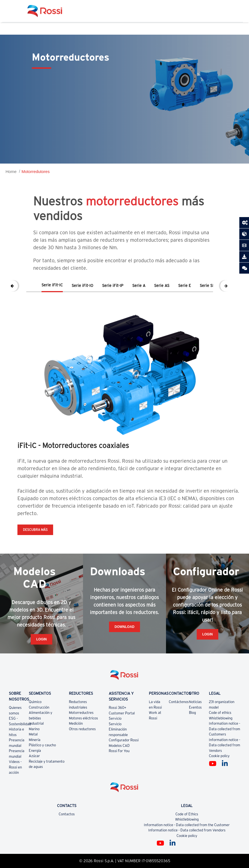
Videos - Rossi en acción (15, 767)
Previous (12, 286)
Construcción (39, 707)
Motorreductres (81, 713)
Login (41, 639)
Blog (192, 713)
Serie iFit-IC (52, 285)
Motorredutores (36, 171)
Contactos (67, 814)
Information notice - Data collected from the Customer (187, 825)
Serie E (185, 286)
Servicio (115, 718)
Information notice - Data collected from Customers (225, 729)
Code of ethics (220, 713)
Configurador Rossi (124, 740)
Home (11, 171)
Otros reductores (82, 729)
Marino (34, 729)
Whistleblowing (221, 718)
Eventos (195, 707)
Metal (33, 734)
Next (226, 286)
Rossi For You (119, 751)
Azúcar (34, 756)
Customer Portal (122, 713)
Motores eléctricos (83, 718)
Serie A (139, 286)
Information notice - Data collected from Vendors (225, 745)
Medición (76, 723)
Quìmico (35, 702)
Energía (35, 751)
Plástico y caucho (42, 745)
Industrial (36, 723)
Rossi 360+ (118, 708)
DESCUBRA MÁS (35, 530)
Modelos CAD (119, 746)
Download (124, 627)
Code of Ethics (187, 814)
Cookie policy (219, 756)
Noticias (195, 702)
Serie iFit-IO (82, 286)
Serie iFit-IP (113, 286)
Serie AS (162, 286)
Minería (35, 740)
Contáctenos (179, 702)
